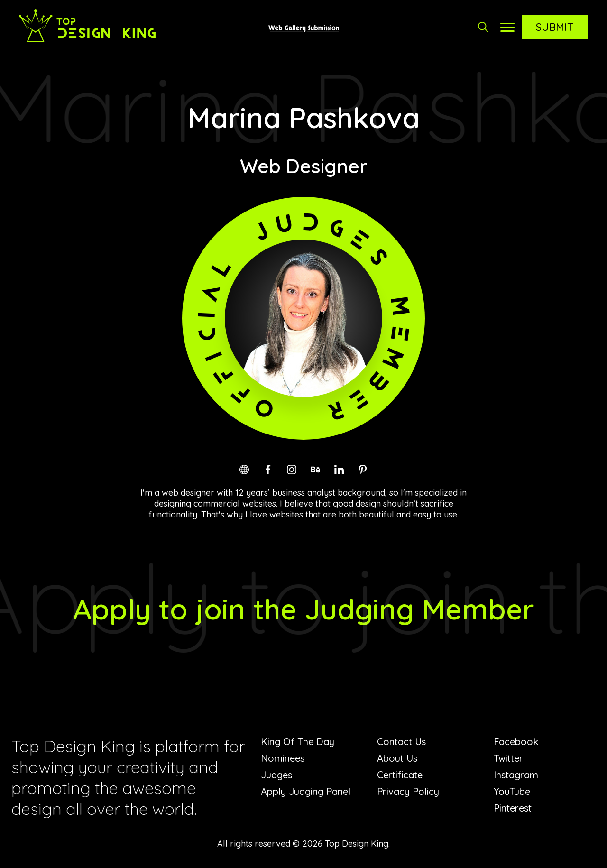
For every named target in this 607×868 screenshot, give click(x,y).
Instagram (516, 775)
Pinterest (513, 808)
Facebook (516, 742)
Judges (276, 775)
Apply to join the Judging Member (304, 609)
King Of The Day (298, 742)
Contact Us (401, 742)
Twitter (508, 758)
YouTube (512, 791)
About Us (397, 758)
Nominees (283, 758)
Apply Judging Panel (306, 791)
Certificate (400, 775)
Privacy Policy (408, 791)
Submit (555, 27)
